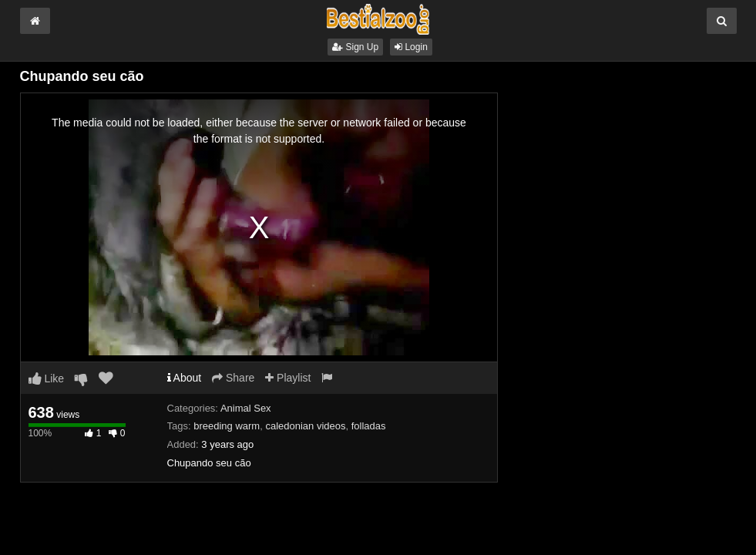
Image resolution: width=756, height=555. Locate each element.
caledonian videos (305, 426)
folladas (369, 426)
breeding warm (227, 426)
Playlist (288, 378)
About (185, 378)
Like (47, 378)
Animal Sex (246, 408)
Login (411, 47)
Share (233, 378)
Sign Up (355, 47)
